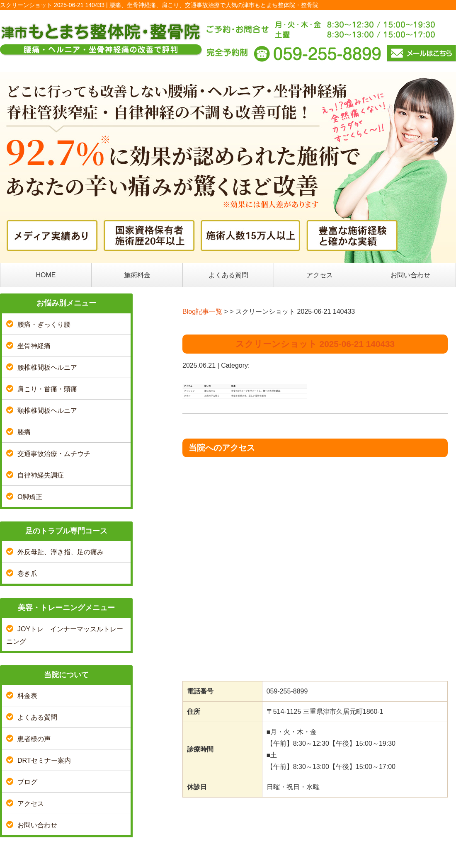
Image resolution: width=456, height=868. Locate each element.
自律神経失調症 (41, 475)
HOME (46, 275)
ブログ (27, 782)
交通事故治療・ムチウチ (54, 454)
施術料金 (137, 275)
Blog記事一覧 (202, 312)
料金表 (27, 696)
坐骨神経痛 (34, 346)
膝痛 (24, 432)
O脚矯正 (30, 497)
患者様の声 (34, 739)
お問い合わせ (410, 275)
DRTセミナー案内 (44, 760)
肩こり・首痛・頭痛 (47, 389)
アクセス (320, 275)
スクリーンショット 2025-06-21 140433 (315, 344)
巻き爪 (27, 573)
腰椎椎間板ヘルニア (47, 367)
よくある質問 (228, 275)
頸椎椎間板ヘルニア (47, 411)
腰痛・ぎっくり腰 (44, 324)
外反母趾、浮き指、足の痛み (61, 552)
